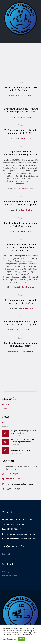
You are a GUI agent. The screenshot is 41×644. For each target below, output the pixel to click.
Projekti (5, 405)
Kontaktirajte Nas (10, 575)
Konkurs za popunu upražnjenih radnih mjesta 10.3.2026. (20, 132)
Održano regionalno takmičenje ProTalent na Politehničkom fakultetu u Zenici (21, 247)
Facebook (6, 554)
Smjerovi (6, 408)
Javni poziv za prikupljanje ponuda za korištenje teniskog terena (21, 110)
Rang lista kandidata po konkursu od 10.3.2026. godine (20, 89)
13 (23, 368)
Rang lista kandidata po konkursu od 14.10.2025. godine (20, 344)
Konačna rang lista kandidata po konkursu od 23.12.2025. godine (20, 203)
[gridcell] (20, 539)
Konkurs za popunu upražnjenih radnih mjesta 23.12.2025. (20, 301)
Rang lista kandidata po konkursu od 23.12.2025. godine (20, 225)
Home (9, 70)
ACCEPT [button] (22, 639)
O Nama (6, 572)
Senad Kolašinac (27, 96)
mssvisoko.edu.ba (13, 479)
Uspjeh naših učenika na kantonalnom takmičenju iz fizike (21, 153)
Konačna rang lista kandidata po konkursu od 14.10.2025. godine (20, 323)
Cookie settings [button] (10, 639)
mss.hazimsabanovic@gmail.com (19, 484)
